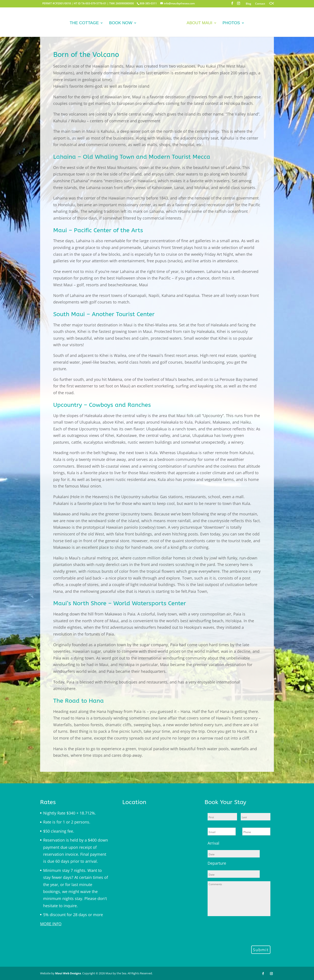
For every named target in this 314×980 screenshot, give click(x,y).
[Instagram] (239, 5)
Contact (260, 4)
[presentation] (241, 930)
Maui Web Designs (68, 973)
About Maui (198, 25)
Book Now (122, 25)
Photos (230, 25)
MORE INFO (51, 924)
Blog (248, 4)
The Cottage (85, 25)
